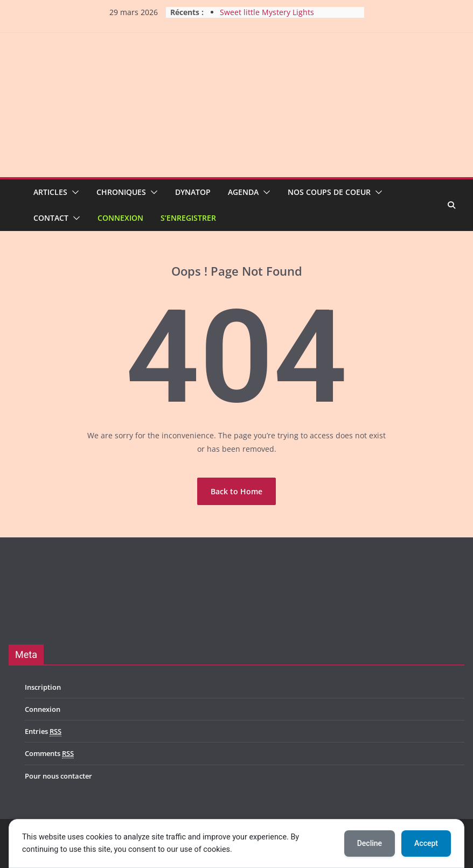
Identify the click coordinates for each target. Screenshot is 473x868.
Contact (51, 218)
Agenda (243, 192)
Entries (43, 731)
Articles (50, 192)
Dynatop (193, 192)
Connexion (120, 218)
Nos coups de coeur (329, 192)
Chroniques (121, 192)
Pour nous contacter (58, 776)
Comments (49, 754)
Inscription (43, 687)
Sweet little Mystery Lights (267, 12)
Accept (426, 843)
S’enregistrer (188, 218)
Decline (370, 843)
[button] (73, 192)
